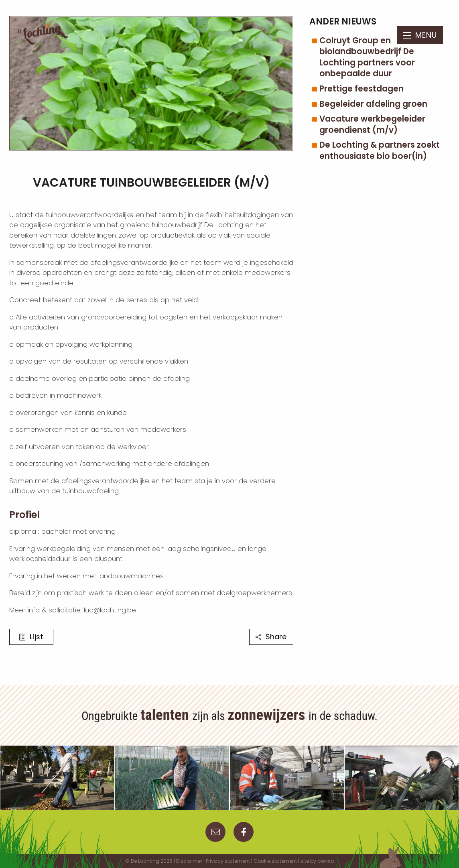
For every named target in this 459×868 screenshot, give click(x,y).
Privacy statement (228, 861)
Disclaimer (189, 861)
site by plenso (317, 861)
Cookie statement (275, 861)
